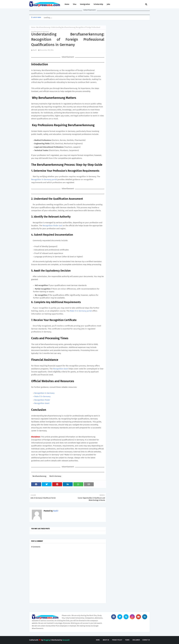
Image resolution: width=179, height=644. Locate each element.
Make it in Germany (42, 396)
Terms (127, 640)
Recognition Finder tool (53, 226)
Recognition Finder (42, 400)
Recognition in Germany (44, 393)
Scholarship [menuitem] (98, 4)
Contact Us (146, 640)
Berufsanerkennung (43, 27)
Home (33, 27)
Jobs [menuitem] (108, 4)
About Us (106, 640)
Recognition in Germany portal (44, 180)
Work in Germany (55, 476)
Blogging (47, 640)
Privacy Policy (117, 640)
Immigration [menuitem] (85, 4)
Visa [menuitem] (75, 4)
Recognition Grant (61, 369)
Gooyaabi (66, 640)
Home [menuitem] (67, 4)
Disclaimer (136, 640)
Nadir (35, 50)
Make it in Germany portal (81, 311)
